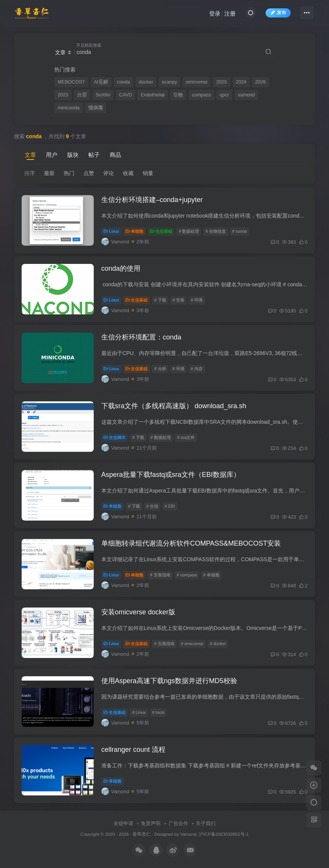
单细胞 (135, 231)
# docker (218, 644)
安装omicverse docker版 (138, 612)
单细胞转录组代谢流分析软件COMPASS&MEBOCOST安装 (191, 543)
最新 (49, 173)
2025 (222, 82)
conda (123, 82)
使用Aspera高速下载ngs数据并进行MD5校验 (169, 681)
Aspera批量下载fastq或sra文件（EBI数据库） (171, 475)
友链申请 (123, 823)
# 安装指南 (160, 575)
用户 (52, 155)
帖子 (94, 155)
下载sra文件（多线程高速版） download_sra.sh (174, 406)
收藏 (128, 173)
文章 (30, 155)
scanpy (170, 82)
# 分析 (160, 369)
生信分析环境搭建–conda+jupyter (152, 200)
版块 (73, 155)
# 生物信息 (215, 231)
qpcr (224, 95)
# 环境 (197, 300)
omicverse (197, 82)
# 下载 (160, 300)
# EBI (170, 506)
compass (201, 95)
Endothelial (153, 95)
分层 (82, 95)
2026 (260, 82)
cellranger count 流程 (133, 750)
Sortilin (103, 95)
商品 (115, 155)
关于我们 (206, 823)
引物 (178, 95)
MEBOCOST (71, 82)
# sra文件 (186, 437)
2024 (241, 82)
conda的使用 (121, 268)
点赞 (89, 173)
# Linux (139, 712)
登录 (215, 13)
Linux (111, 231)
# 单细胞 (211, 575)
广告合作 (178, 823)
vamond (246, 95)
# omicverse (192, 644)
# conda (240, 231)
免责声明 (151, 823)
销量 (148, 173)
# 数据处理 (189, 231)
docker (146, 82)
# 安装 (179, 300)
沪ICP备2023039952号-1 (224, 834)
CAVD (126, 95)
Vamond (188, 834)
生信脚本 (115, 437)
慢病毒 (96, 108)
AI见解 (101, 82)
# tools (158, 712)
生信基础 (161, 231)
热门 (69, 173)
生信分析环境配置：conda (141, 337)
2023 (63, 95)
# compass (187, 575)
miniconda (68, 108)
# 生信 (152, 506)
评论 (109, 173)
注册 (230, 13)
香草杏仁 (142, 834)
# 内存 (197, 369)
